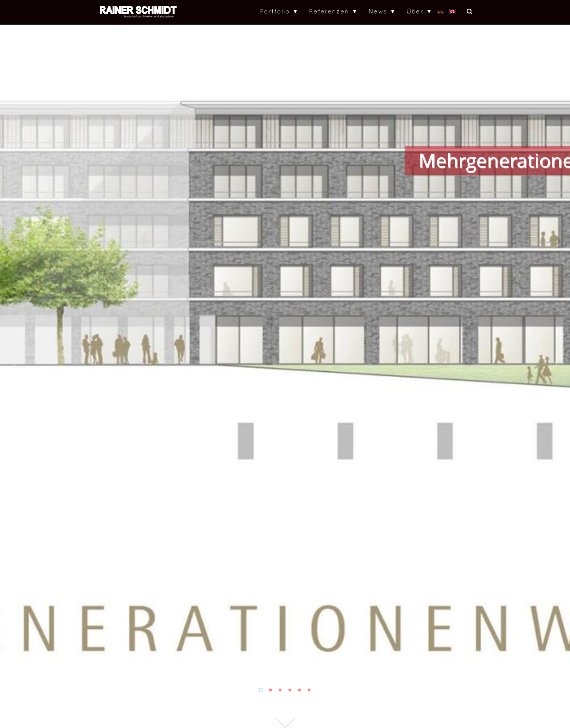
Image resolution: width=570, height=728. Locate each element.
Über (415, 11)
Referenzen (329, 11)
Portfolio (275, 11)
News (378, 11)
